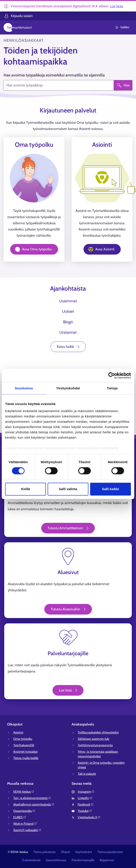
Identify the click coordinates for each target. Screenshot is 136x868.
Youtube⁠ (85, 811)
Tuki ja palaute (87, 774)
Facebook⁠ (86, 804)
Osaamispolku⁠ (24, 811)
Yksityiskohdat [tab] (68, 388)
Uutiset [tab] (68, 311)
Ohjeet (65, 852)
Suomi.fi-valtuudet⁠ (27, 830)
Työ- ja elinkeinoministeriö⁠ (32, 798)
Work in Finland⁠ (25, 824)
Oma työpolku (23, 739)
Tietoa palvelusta (45, 852)
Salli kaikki (110, 489)
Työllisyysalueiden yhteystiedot (98, 732)
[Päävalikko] (125, 27)
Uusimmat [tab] (68, 301)
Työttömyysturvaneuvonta (95, 745)
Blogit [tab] (68, 322)
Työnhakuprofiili (24, 745)
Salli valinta (68, 489)
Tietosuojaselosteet (110, 852)
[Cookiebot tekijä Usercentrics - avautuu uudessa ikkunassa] (112, 375)
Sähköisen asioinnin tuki (93, 739)
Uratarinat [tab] (68, 332)
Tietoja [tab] (112, 388)
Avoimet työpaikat (25, 752)
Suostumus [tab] (24, 388)
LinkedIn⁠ (85, 798)
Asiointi (18, 732)
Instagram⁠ (86, 792)
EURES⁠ (20, 817)
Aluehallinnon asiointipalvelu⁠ (34, 804)
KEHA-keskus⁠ (24, 792)
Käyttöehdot (84, 852)
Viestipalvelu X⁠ (89, 817)
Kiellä (25, 489)
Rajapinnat (107, 860)
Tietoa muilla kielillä (26, 758)
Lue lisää (117, 6)
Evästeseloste (31, 860)
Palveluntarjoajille (83, 860)
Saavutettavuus (56, 860)
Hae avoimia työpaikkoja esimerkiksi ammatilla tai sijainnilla (54, 75)
